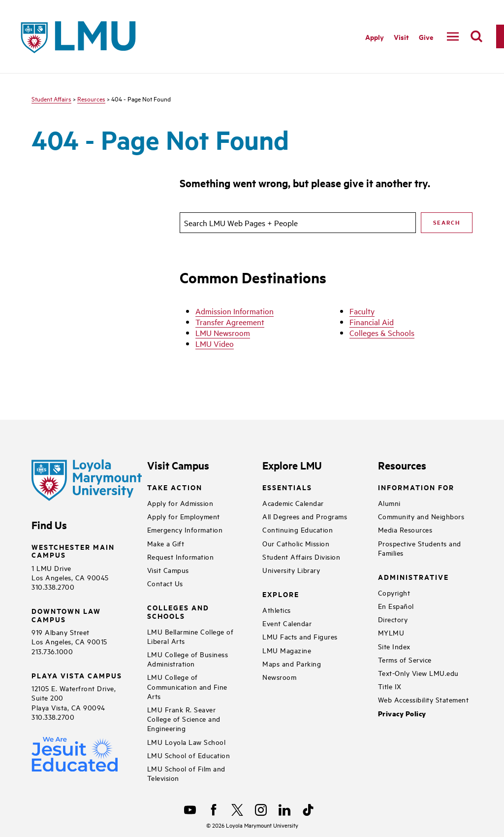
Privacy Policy (402, 714)
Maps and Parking (292, 663)
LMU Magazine (287, 650)
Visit (401, 37)
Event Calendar (287, 623)
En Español (396, 606)
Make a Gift (166, 543)
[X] (237, 810)
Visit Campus (168, 570)
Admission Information (235, 311)
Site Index (394, 646)
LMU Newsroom (223, 333)
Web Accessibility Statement (424, 699)
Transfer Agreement (230, 322)
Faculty (362, 311)
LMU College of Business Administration (188, 659)
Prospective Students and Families (420, 548)
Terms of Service (405, 659)
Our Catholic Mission (296, 543)
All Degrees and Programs (305, 516)
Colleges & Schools (382, 333)
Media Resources (405, 529)
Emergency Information (185, 529)
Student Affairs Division (301, 556)
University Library (291, 570)
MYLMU (391, 632)
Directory (393, 619)
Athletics (277, 610)
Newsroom (279, 677)
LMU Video (215, 343)
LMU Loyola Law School (187, 742)
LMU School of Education (189, 755)
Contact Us (165, 583)
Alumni (389, 503)
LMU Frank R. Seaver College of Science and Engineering (184, 719)
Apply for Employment (184, 516)
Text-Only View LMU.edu (418, 673)
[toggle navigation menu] (453, 36)
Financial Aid (372, 322)
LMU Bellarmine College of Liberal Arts (190, 636)
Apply (375, 37)
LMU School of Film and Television (186, 773)
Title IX (390, 686)
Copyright (394, 592)
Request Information (181, 556)
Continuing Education (298, 529)
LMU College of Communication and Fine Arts (187, 686)
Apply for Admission (180, 503)
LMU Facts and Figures (300, 636)
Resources (91, 99)
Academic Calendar (293, 503)
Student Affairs (51, 99)
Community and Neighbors (421, 516)
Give (426, 37)
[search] (476, 36)
